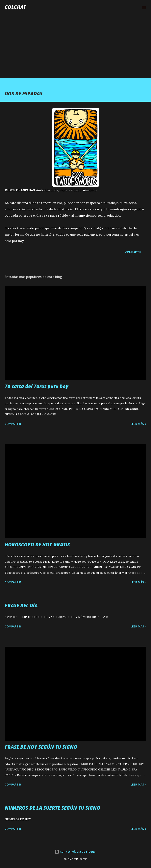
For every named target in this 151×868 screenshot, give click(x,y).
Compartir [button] (133, 252)
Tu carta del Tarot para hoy (37, 386)
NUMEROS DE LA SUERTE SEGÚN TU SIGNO (52, 808)
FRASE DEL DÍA (21, 605)
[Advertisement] (75, 42)
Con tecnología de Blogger (75, 851)
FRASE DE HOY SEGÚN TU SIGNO (41, 747)
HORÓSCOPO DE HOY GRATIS (37, 544)
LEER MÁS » (138, 424)
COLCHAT (15, 7)
